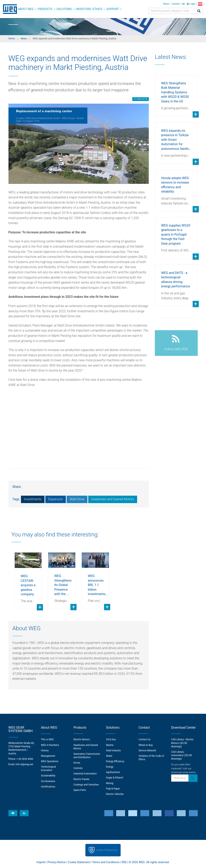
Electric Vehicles (115, 794)
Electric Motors (82, 739)
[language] (201, 4)
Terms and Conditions (106, 862)
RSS (124, 862)
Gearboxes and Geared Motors (113, 499)
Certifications (48, 787)
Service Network (147, 751)
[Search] (199, 11)
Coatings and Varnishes (86, 785)
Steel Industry (113, 751)
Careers (176, 4)
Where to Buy (146, 745)
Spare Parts (80, 790)
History (45, 751)
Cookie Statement (79, 862)
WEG (9, 9)
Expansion (56, 499)
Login (191, 4)
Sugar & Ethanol (114, 778)
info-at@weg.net (24, 764)
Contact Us (144, 739)
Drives (77, 763)
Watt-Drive (77, 499)
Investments (33, 499)
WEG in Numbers (50, 745)
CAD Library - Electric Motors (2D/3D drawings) (182, 743)
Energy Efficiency (115, 761)
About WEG (26, 9)
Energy (110, 767)
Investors (84, 9)
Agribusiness (113, 772)
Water (109, 756)
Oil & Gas (111, 739)
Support (113, 9)
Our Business (48, 781)
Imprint (41, 862)
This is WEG (47, 739)
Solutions (64, 9)
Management (48, 756)
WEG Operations (50, 761)
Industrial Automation (85, 774)
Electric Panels (81, 779)
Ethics (97, 9)
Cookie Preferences (107, 850)
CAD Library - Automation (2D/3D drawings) (182, 755)
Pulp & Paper (113, 789)
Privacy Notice (56, 862)
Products (45, 9)
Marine (110, 745)
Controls (78, 768)
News (166, 4)
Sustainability (48, 776)
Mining (110, 783)
